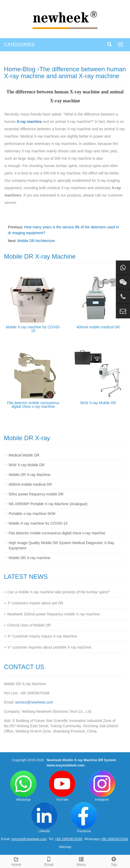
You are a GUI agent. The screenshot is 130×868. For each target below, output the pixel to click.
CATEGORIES (19, 45)
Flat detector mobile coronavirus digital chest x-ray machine (33, 405)
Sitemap (65, 847)
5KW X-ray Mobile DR (98, 403)
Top (114, 861)
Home (12, 69)
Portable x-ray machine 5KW (32, 514)
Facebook (84, 818)
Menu (81, 861)
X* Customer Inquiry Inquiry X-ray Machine (42, 636)
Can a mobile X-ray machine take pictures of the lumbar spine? (59, 592)
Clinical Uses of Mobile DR (29, 625)
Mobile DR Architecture (36, 241)
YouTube (62, 786)
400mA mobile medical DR (98, 327)
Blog (29, 69)
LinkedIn (44, 818)
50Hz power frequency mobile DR (36, 494)
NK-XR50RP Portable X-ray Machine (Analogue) (48, 504)
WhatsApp (23, 786)
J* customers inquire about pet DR (35, 603)
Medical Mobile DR (24, 455)
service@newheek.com (34, 702)
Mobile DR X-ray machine (30, 558)
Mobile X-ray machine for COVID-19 (33, 329)
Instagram (102, 786)
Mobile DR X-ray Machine (30, 475)
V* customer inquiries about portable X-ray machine (49, 647)
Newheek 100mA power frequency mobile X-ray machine (54, 614)
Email (49, 861)
